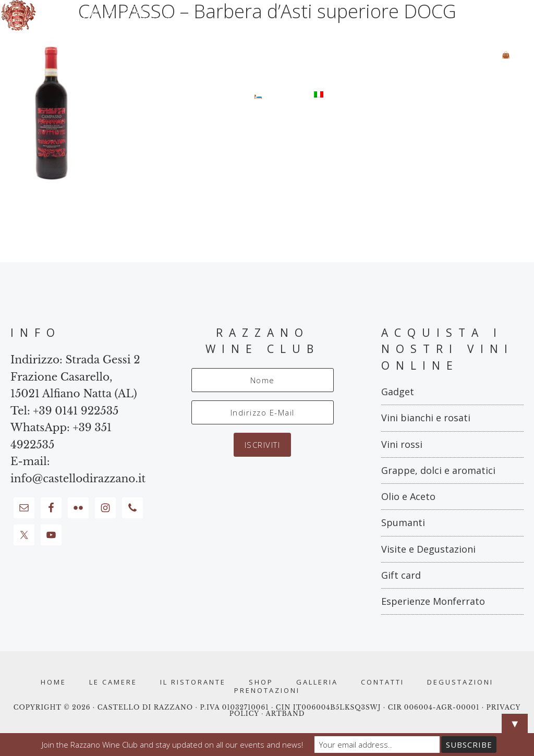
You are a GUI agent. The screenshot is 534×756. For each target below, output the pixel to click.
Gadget (398, 392)
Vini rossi (402, 444)
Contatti (383, 682)
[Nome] (263, 380)
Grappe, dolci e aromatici (438, 470)
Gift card (401, 575)
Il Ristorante (193, 682)
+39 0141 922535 (76, 411)
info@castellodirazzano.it (78, 479)
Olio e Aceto (408, 496)
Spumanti (403, 522)
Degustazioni (460, 682)
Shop (261, 682)
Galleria (317, 682)
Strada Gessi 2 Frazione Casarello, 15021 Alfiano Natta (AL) (75, 377)
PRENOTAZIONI (267, 691)
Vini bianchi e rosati (426, 418)
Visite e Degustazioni (428, 549)
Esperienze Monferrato (433, 601)
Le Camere (113, 682)
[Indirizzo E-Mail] (263, 412)
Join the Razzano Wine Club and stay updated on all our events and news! (172, 745)
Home (53, 682)
